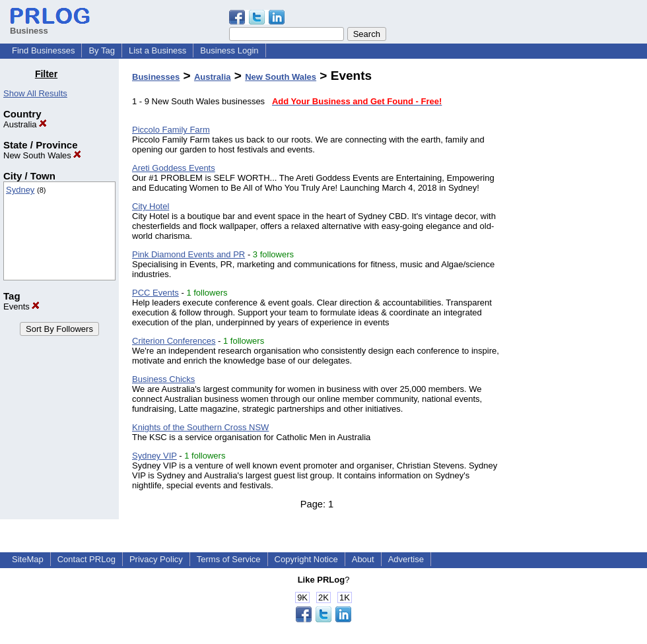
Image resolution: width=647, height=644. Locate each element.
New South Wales (42, 155)
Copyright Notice (306, 559)
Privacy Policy (156, 559)
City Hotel (151, 206)
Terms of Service (229, 559)
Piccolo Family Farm (171, 130)
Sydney (20, 190)
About (363, 559)
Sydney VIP (154, 456)
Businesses (156, 77)
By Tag (102, 50)
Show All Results (35, 93)
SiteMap (28, 559)
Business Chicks (163, 379)
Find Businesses (43, 50)
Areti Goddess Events (174, 168)
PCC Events (155, 293)
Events (21, 306)
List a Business (157, 50)
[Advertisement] (580, 267)
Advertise (406, 559)
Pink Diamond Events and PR (188, 254)
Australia (25, 124)
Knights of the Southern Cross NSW (200, 427)
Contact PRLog (86, 559)
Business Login (229, 50)
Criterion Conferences (174, 341)
